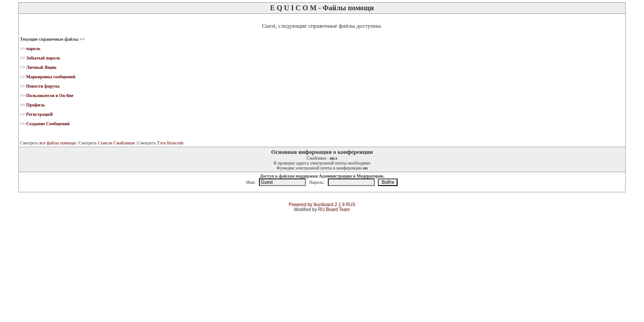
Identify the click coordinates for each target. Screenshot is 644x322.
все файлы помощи (57, 143)
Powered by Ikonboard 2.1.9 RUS (322, 205)
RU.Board (328, 210)
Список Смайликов (116, 143)
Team (344, 210)
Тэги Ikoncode (170, 143)
